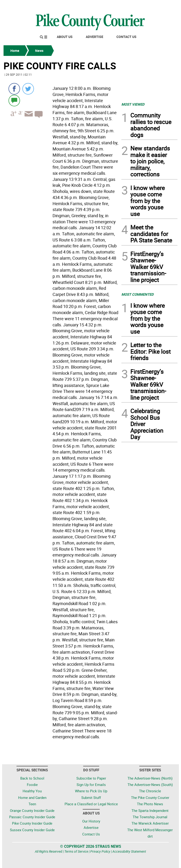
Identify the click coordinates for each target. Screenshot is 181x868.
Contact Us (126, 37)
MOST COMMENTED (138, 294)
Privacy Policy (100, 851)
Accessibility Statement (129, 851)
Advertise (95, 37)
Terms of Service (76, 851)
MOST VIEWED (133, 104)
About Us (65, 37)
